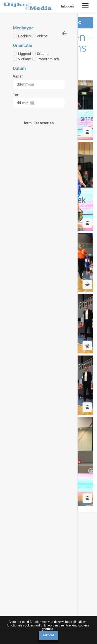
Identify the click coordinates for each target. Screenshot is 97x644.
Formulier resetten (39, 123)
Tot (16, 95)
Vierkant (22, 59)
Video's (40, 36)
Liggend (22, 54)
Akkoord (48, 635)
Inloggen (67, 6)
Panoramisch (46, 59)
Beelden (22, 36)
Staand (40, 54)
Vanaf (18, 76)
